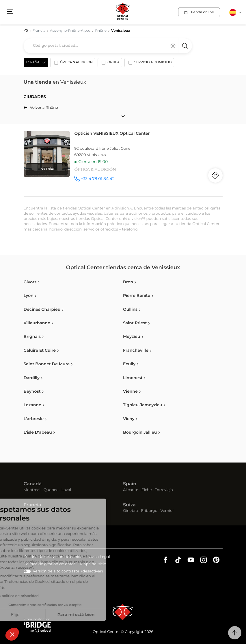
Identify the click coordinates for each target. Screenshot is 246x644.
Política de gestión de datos (50, 565)
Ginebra (131, 511)
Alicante (131, 490)
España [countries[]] (33, 62)
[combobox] (108, 46)
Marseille (56, 511)
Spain (130, 484)
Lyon (28, 511)
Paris (40, 511)
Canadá (33, 484)
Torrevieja (164, 490)
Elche (147, 490)
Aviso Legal (99, 557)
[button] (12, 634)
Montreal (32, 490)
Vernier (167, 511)
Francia (32, 505)
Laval (66, 490)
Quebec (51, 490)
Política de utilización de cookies (54, 557)
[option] (73, 64)
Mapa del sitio (93, 564)
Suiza (129, 505)
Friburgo (149, 511)
